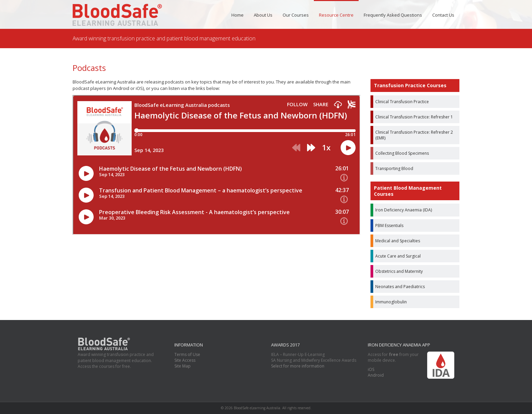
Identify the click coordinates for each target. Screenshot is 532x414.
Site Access (185, 360)
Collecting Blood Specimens (402, 153)
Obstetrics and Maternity (399, 271)
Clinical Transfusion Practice (402, 102)
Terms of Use (187, 354)
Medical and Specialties (398, 241)
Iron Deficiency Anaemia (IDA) (404, 210)
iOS (371, 369)
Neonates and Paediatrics (400, 287)
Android (376, 375)
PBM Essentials (389, 225)
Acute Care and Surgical (398, 256)
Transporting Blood (394, 168)
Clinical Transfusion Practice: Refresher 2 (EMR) (414, 135)
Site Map (183, 366)
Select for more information (298, 366)
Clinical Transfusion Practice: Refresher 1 (414, 117)
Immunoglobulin (391, 302)
